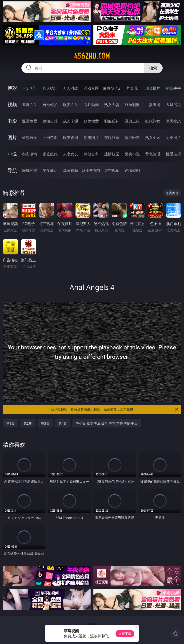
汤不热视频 (91, 170)
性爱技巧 (173, 154)
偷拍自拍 (50, 121)
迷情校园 (112, 154)
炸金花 (132, 88)
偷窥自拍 (30, 138)
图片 (12, 137)
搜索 (153, 68)
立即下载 (125, 634)
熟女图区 (153, 138)
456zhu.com (92, 56)
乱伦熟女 (153, 121)
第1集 (10, 423)
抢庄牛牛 (173, 88)
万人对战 (71, 88)
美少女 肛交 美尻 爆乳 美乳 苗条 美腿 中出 (107, 423)
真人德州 (50, 88)
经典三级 (132, 121)
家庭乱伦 (50, 154)
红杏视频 (112, 170)
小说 (12, 154)
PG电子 (30, 88)
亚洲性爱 (30, 121)
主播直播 (153, 105)
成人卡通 (71, 121)
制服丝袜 (112, 121)
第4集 (63, 423)
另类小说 (132, 154)
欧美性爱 (91, 121)
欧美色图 (71, 138)
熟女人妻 (112, 105)
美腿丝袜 (112, 138)
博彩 (12, 88)
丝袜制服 (132, 105)
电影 (12, 121)
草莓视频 (71, 170)
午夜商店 (50, 170)
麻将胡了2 (112, 88)
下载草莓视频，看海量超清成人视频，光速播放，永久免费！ (113, 409)
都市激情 (30, 154)
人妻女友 (71, 154)
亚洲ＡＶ (30, 105)
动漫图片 (91, 138)
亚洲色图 (50, 138)
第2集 (28, 423)
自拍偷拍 (50, 105)
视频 (12, 105)
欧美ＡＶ (71, 105)
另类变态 (173, 121)
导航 (12, 170)
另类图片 (173, 138)
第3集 (45, 423)
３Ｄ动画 (91, 105)
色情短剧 (132, 170)
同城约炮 (30, 170)
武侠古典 (91, 154)
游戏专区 (91, 88)
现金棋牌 (153, 88)
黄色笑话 (153, 154)
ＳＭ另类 (173, 105)
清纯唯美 (132, 138)
